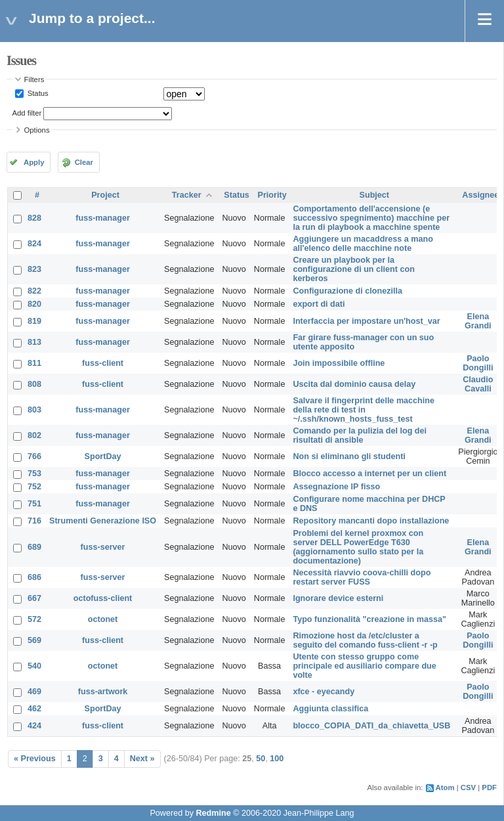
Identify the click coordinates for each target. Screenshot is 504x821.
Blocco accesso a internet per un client (369, 474)
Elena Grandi (478, 321)
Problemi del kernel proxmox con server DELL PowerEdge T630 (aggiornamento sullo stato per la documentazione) (358, 547)
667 (34, 598)
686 (34, 577)
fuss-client (103, 363)
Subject (375, 195)
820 (34, 304)
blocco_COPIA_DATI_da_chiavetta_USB (371, 726)
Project (105, 195)
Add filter (27, 113)
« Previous (35, 759)
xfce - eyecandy (324, 692)
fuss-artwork (103, 692)
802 (34, 435)
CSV (468, 788)
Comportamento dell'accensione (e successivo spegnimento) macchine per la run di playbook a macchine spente (371, 218)
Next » (142, 759)
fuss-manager (103, 218)
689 (34, 547)
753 (34, 474)
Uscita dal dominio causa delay (354, 384)
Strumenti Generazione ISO (103, 521)
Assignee (480, 195)
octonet (103, 619)
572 (34, 619)
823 (34, 269)
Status (37, 93)
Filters (34, 79)
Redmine (213, 813)
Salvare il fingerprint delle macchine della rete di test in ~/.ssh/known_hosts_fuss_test (364, 410)
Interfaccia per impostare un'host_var (366, 321)
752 (34, 487)
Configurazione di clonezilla (347, 291)
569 (34, 640)
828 (34, 218)
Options (37, 130)
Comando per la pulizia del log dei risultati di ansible (360, 435)
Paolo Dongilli (478, 363)
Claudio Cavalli (478, 384)
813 (34, 342)
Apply (34, 162)
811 (34, 363)
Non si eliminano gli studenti (349, 456)
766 (34, 456)
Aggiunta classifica (330, 709)
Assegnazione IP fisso (336, 487)
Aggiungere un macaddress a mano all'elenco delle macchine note (363, 244)
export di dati (319, 304)
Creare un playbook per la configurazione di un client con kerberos (353, 269)
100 (277, 759)
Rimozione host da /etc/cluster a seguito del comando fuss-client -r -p (365, 640)
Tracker (187, 195)
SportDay (103, 456)
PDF (489, 788)
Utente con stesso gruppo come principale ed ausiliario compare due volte (364, 666)
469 (34, 692)
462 (34, 709)
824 (34, 244)
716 (34, 521)
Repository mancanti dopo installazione (371, 521)
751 (34, 504)
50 (261, 759)
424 (34, 726)
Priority (272, 195)
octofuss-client (103, 598)
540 (34, 666)
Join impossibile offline (339, 363)
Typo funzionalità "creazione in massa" (369, 619)
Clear (84, 162)
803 (34, 410)
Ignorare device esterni (338, 598)
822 (34, 291)
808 (34, 384)
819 (34, 321)
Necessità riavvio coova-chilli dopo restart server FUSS (362, 577)
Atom (445, 788)
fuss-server (103, 547)
